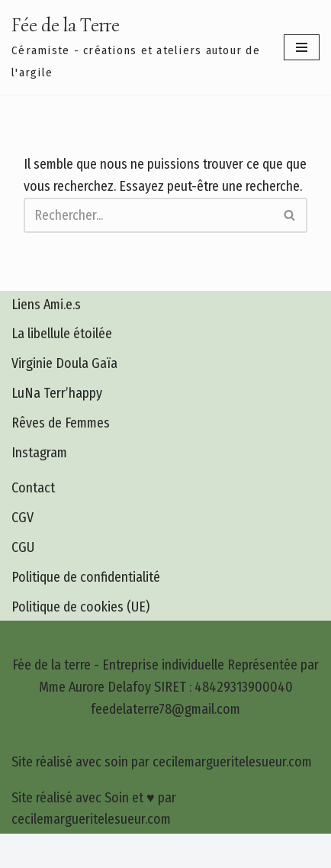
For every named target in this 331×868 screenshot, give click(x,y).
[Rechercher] (148, 215)
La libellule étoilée (62, 334)
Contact (33, 488)
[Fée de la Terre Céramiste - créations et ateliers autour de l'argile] (136, 47)
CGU (23, 547)
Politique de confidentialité (86, 577)
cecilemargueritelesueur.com (239, 850)
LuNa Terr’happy (57, 393)
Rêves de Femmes (61, 423)
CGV (22, 518)
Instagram (39, 453)
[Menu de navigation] (302, 47)
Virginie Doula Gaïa (64, 363)
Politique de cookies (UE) (80, 607)
